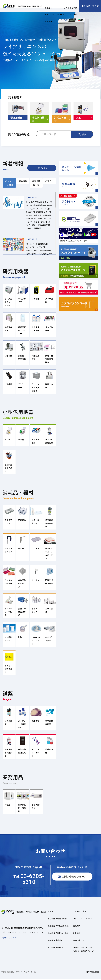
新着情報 (77, 934)
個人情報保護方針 (93, 972)
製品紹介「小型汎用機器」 (59, 927)
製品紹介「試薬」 (55, 941)
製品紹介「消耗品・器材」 (59, 934)
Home (50, 912)
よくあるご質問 (80, 912)
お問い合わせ (79, 941)
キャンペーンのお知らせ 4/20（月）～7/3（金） (39, 249)
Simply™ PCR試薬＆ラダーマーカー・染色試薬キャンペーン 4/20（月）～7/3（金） (39, 207)
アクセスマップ (8, 938)
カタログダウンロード (83, 919)
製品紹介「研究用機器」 (58, 919)
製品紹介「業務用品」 (57, 948)
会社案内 (77, 927)
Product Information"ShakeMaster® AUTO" (84, 950)
